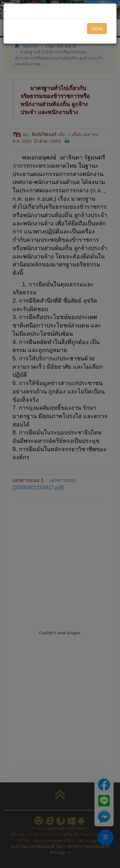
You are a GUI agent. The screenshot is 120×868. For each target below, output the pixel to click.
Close (97, 29)
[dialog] (60, 434)
